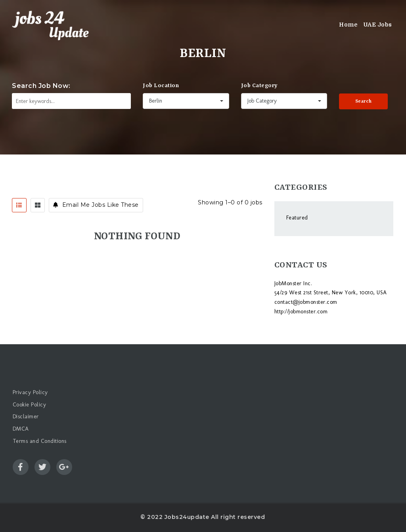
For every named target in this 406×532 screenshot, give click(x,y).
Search (363, 101)
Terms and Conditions (40, 441)
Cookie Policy (30, 405)
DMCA (21, 429)
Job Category (259, 86)
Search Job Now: (41, 86)
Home (348, 25)
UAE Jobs (378, 25)
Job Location (161, 86)
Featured (297, 218)
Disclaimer (26, 417)
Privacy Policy (30, 392)
